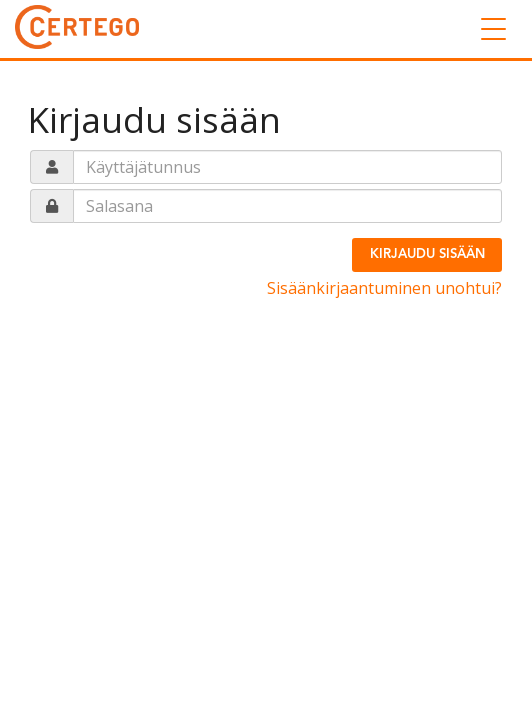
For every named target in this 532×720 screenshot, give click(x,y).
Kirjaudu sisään (427, 254)
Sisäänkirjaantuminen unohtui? (384, 288)
